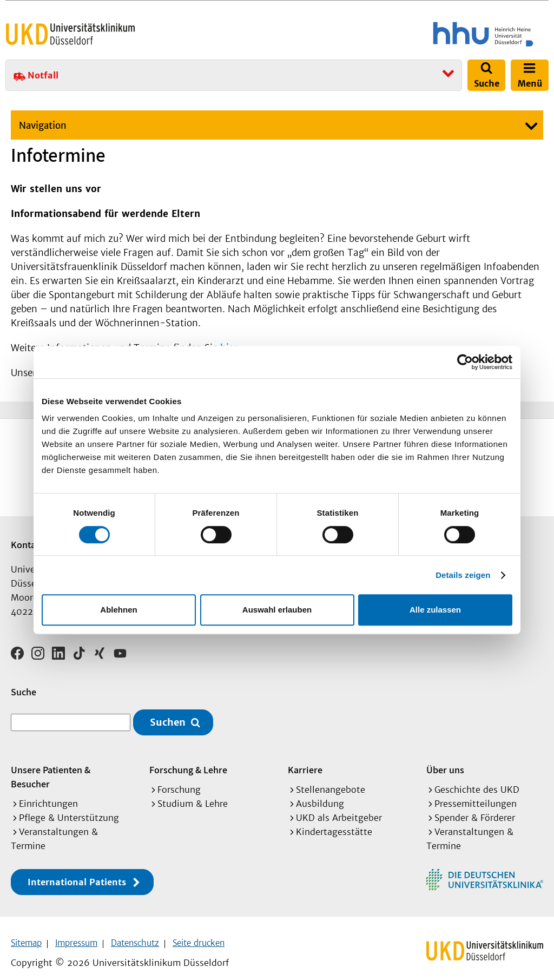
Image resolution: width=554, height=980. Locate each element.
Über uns (445, 758)
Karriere (305, 758)
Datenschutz (135, 932)
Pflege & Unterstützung (69, 806)
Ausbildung (320, 792)
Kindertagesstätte (334, 820)
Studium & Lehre (193, 792)
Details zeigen (463, 575)
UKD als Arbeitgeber (339, 806)
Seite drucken (199, 932)
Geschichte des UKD (477, 778)
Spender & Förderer (475, 806)
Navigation (43, 126)
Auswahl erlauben (277, 610)
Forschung (179, 778)
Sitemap (26, 932)
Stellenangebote (331, 778)
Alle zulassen (435, 610)
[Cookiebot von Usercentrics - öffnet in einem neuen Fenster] (465, 362)
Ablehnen (118, 610)
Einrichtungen (48, 792)
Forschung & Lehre (188, 758)
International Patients (77, 871)
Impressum (76, 932)
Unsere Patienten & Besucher (51, 765)
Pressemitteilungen (476, 792)
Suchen (168, 711)
